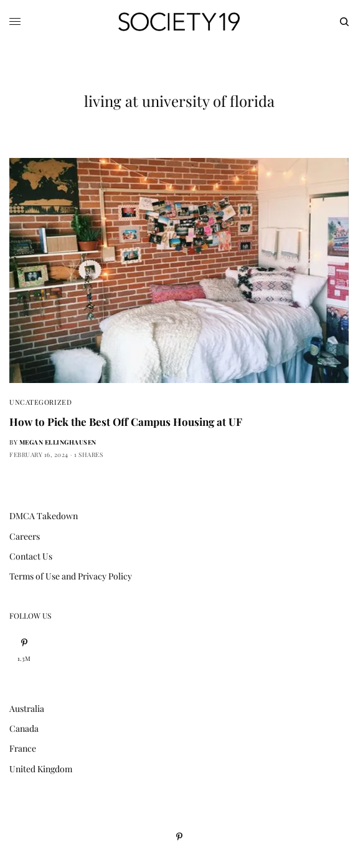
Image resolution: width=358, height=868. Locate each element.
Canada (24, 728)
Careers (25, 536)
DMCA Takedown (44, 516)
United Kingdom (41, 769)
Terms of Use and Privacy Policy (71, 576)
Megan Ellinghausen (58, 442)
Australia (27, 709)
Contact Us (31, 556)
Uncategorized (40, 402)
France (23, 748)
